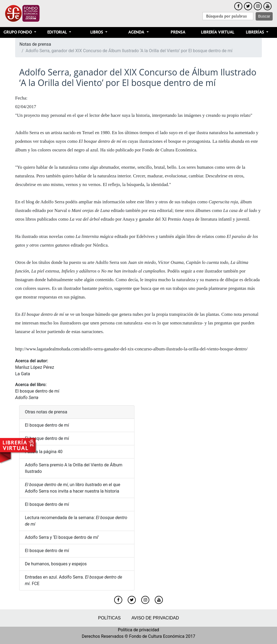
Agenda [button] (137, 32)
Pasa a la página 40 (44, 452)
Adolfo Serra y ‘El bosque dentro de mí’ (62, 537)
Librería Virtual (218, 32)
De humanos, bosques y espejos (56, 564)
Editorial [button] (58, 32)
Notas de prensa (35, 44)
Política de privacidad (138, 630)
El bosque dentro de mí (37, 391)
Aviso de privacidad (155, 618)
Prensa (178, 32)
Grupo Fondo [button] (18, 32)
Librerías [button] (255, 32)
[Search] (228, 16)
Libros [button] (97, 32)
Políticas (109, 618)
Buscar (264, 16)
